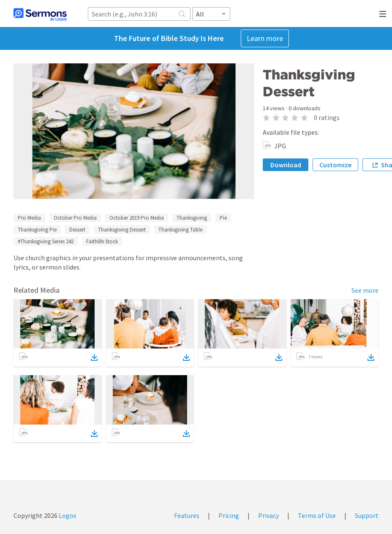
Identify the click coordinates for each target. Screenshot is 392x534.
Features (187, 515)
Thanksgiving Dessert (122, 230)
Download (286, 165)
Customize (335, 165)
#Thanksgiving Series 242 (46, 241)
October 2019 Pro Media (137, 218)
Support (367, 515)
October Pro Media (75, 218)
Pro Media (29, 218)
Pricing (229, 515)
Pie (223, 218)
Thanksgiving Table (180, 230)
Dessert (77, 230)
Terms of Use (317, 515)
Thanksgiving (192, 218)
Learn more (265, 38)
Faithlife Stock (102, 241)
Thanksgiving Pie (37, 230)
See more (365, 290)
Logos (67, 515)
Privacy (268, 515)
